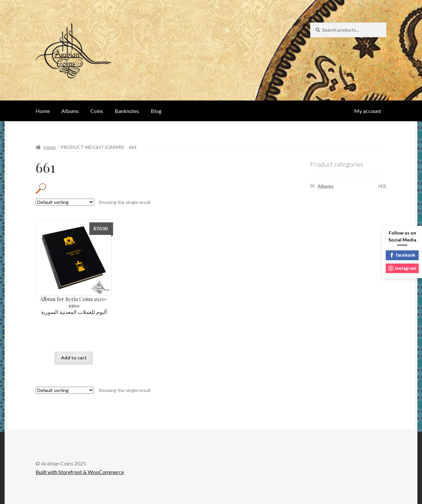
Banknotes (127, 111)
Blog (156, 111)
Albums (70, 111)
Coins (97, 111)
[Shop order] (65, 202)
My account (368, 111)
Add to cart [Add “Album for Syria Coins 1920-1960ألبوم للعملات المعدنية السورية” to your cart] (74, 358)
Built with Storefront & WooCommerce (80, 472)
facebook (402, 255)
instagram (402, 268)
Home (43, 111)
